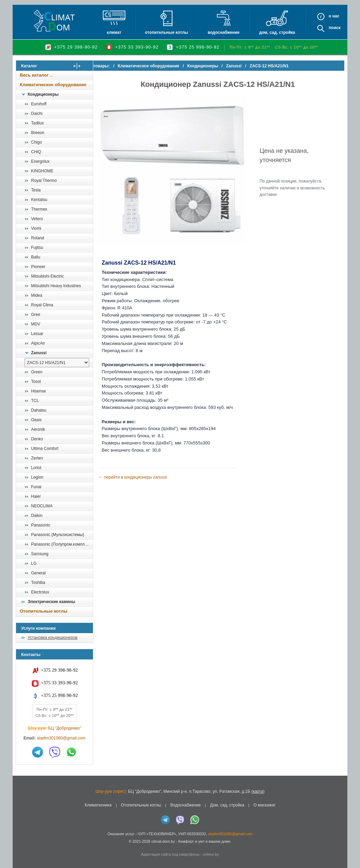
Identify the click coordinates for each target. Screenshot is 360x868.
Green (37, 372)
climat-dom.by (163, 841)
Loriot (36, 468)
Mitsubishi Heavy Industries (56, 286)
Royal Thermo (44, 181)
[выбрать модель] (57, 363)
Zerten (37, 458)
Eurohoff (39, 104)
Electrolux (40, 592)
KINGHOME (42, 171)
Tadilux (37, 123)
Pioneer (38, 267)
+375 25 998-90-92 (198, 47)
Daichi (37, 113)
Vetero (37, 219)
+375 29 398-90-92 (76, 47)
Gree (36, 315)
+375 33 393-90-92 (137, 47)
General (38, 573)
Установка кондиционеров (53, 638)
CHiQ (36, 152)
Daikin (37, 516)
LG (34, 563)
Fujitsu (37, 248)
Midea (37, 295)
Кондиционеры (43, 94)
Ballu (36, 257)
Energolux (40, 161)
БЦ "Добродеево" (65, 728)
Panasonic (41, 525)
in (22, 846)
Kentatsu (39, 200)
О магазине (264, 805)
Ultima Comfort (45, 449)
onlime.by (211, 854)
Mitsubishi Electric (47, 276)
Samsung (40, 554)
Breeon (38, 133)
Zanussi (39, 353)
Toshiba (38, 583)
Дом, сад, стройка (277, 32)
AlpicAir (38, 343)
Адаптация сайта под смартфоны (170, 854)
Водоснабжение (224, 32)
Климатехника (98, 805)
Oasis (36, 420)
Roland (38, 238)
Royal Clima (42, 305)
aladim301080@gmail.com (61, 738)
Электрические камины (51, 602)
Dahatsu (39, 410)
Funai (36, 487)
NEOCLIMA (42, 506)
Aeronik (38, 429)
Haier (36, 496)
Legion (37, 477)
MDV (36, 324)
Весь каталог (34, 75)
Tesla (36, 190)
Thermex (39, 209)
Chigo (36, 142)
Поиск (335, 28)
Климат (114, 32)
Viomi (36, 228)
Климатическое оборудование (53, 85)
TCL (35, 401)
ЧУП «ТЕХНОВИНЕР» (157, 834)
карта (258, 791)
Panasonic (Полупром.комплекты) (62, 544)
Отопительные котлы (166, 32)
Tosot (36, 382)
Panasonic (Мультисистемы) (58, 535)
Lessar (37, 334)
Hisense (38, 391)
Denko (37, 439)
